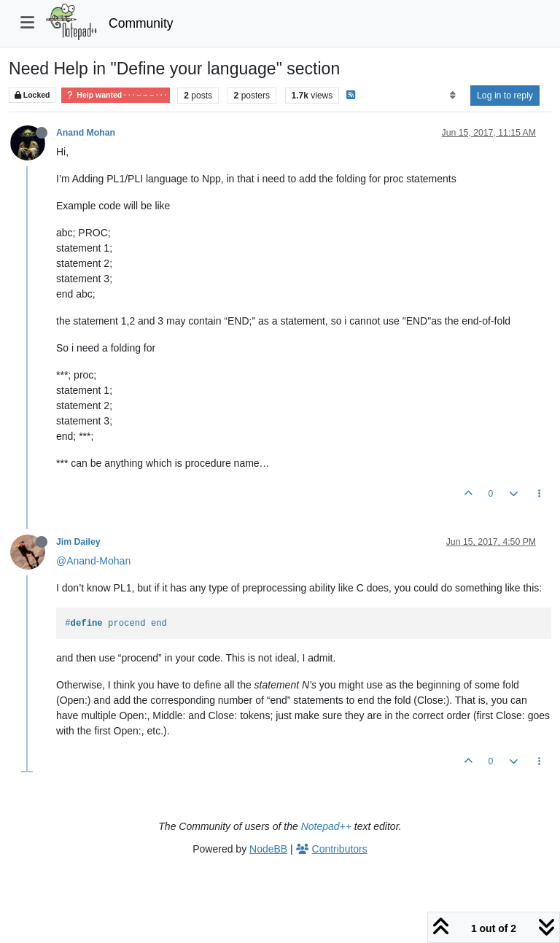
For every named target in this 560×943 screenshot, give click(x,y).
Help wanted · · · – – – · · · (116, 95)
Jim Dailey (78, 542)
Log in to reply (505, 96)
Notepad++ (326, 826)
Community (141, 23)
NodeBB (268, 849)
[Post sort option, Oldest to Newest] (452, 96)
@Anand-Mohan (93, 561)
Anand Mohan (86, 133)
